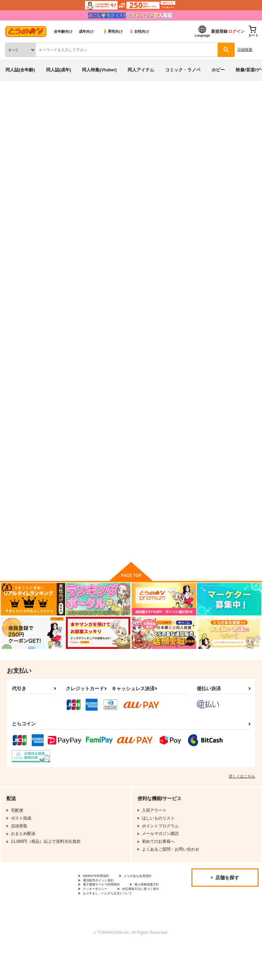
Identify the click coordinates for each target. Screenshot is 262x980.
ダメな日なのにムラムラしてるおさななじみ (224, 332)
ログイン (236, 31)
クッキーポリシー (147, 917)
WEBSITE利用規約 (100, 894)
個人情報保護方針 (99, 917)
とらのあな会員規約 (101, 899)
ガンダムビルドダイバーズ (96, 124)
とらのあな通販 (16, 98)
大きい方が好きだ (53, 144)
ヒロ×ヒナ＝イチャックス (154, 500)
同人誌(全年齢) (20, 70)
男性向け (113, 31)
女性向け (139, 31)
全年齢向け (63, 31)
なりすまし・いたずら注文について (116, 928)
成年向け (86, 31)
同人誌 (40, 98)
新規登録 (219, 31)
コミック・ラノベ (183, 70)
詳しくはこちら (242, 793)
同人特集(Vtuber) (99, 70)
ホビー (218, 70)
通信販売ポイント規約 (103, 905)
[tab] (82, 219)
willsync (69, 500)
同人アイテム (141, 70)
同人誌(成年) (59, 70)
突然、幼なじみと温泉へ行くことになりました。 (137, 144)
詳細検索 (245, 49)
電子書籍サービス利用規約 (107, 911)
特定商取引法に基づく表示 (107, 922)
